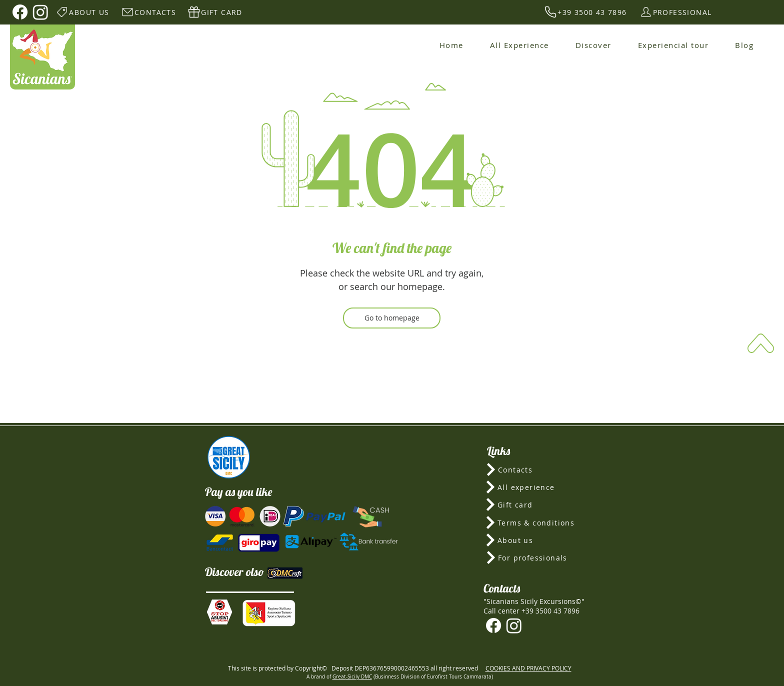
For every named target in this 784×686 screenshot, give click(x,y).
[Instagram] (40, 12)
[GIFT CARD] (215, 12)
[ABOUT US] (82, 12)
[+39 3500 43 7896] (585, 12)
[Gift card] (534, 504)
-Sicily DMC (359, 677)
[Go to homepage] (392, 318)
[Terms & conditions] (534, 522)
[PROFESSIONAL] (675, 12)
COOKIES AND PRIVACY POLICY (528, 668)
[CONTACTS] (148, 12)
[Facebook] (20, 12)
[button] (219, 612)
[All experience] (534, 487)
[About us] (534, 540)
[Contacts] (534, 469)
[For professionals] (534, 557)
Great (339, 677)
